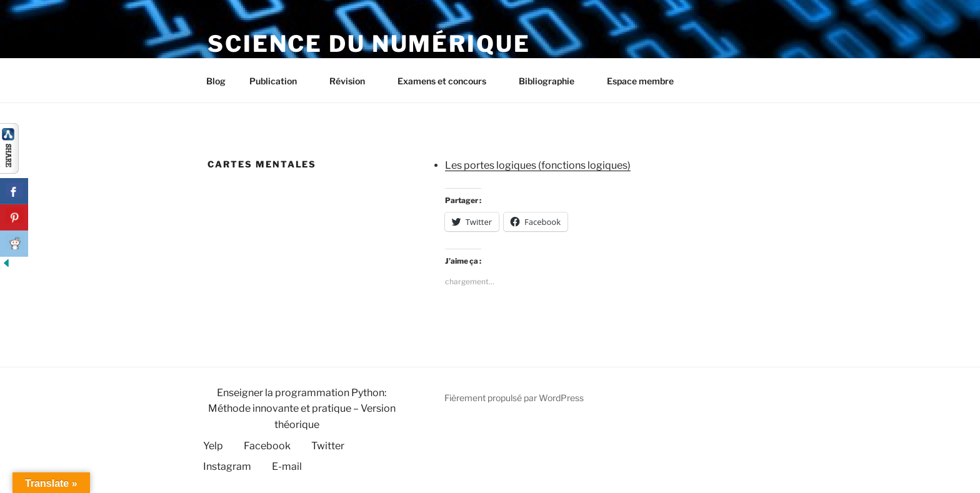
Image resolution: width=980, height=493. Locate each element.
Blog (216, 81)
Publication (279, 81)
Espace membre (640, 81)
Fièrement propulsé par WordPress (514, 398)
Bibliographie (552, 81)
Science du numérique (369, 44)
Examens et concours (448, 81)
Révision (353, 81)
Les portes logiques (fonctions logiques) (538, 165)
